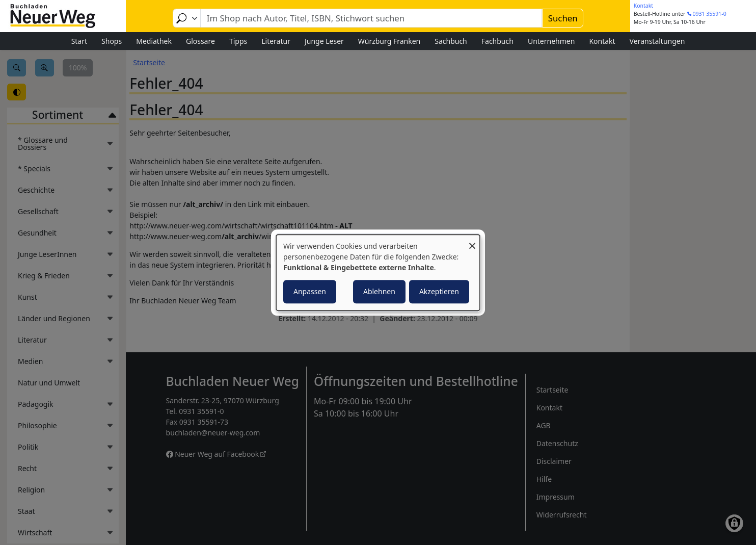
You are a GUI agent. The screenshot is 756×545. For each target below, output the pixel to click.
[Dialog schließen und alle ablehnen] (472, 241)
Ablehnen (379, 291)
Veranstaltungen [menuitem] (657, 41)
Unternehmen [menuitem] (551, 41)
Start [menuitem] (79, 41)
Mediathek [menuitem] (154, 41)
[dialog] (378, 273)
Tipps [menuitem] (238, 41)
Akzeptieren (439, 291)
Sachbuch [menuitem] (451, 41)
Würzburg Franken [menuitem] (389, 41)
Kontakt (643, 6)
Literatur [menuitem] (276, 41)
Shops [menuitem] (112, 41)
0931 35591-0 (710, 14)
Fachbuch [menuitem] (497, 41)
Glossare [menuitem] (200, 41)
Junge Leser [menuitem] (324, 41)
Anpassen (310, 291)
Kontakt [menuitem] (602, 41)
